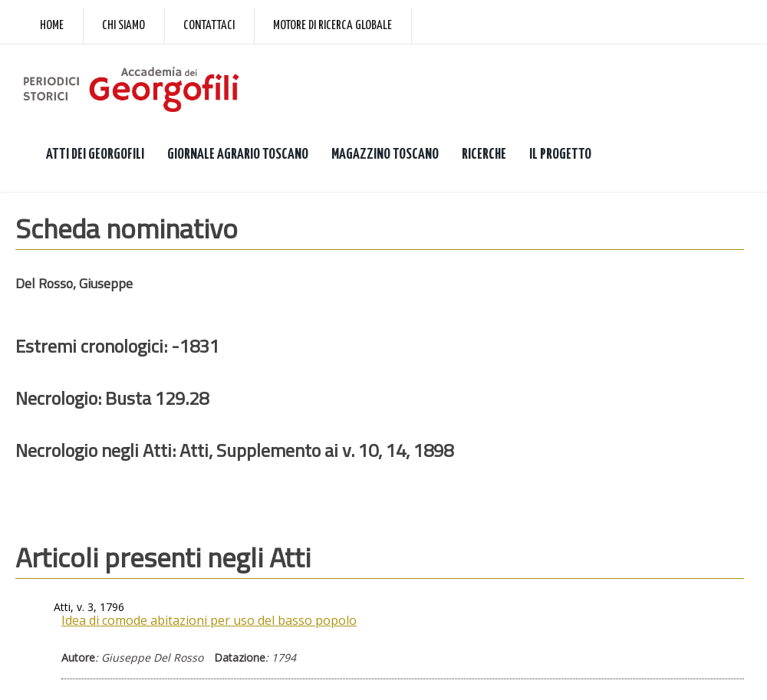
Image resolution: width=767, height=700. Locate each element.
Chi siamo (123, 26)
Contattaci (209, 26)
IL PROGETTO (560, 154)
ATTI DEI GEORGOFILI (95, 154)
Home (52, 26)
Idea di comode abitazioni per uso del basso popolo (209, 620)
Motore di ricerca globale (332, 26)
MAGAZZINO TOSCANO (385, 154)
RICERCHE (484, 154)
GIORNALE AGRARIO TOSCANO (238, 154)
